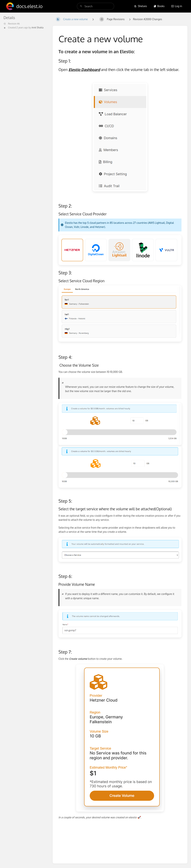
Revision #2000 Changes (148, 19)
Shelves (141, 6)
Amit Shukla (37, 28)
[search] (95, 6)
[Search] (81, 6)
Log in (177, 6)
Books (159, 6)
